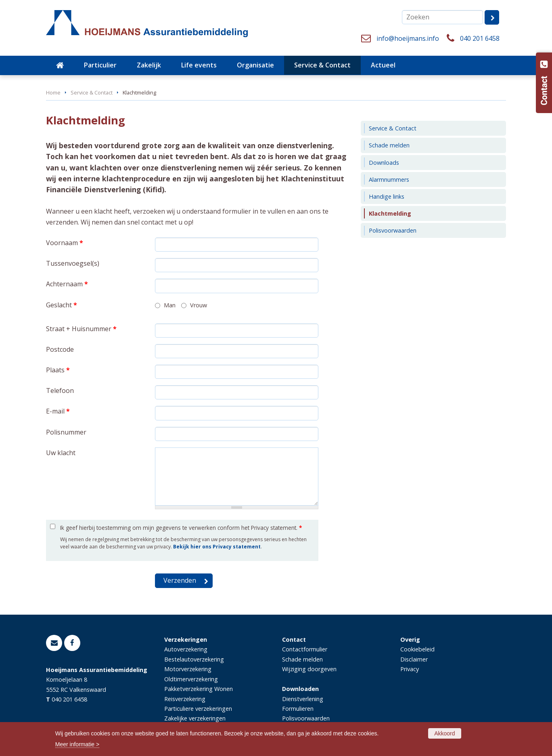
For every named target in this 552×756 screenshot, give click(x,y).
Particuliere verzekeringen (198, 709)
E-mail (58, 411)
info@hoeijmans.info (408, 38)
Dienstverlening (303, 699)
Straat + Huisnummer (81, 329)
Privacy (410, 669)
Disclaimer (414, 659)
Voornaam (65, 243)
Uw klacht (61, 453)
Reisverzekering (185, 699)
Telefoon (60, 391)
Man (170, 305)
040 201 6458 (480, 38)
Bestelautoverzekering (194, 659)
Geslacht (62, 305)
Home (53, 92)
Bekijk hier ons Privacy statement (217, 547)
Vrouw (199, 305)
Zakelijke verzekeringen (195, 718)
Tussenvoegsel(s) (73, 263)
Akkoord (444, 733)
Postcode (60, 349)
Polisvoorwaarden (306, 718)
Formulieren (298, 709)
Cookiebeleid (417, 649)
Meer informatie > (77, 744)
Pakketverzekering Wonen (199, 689)
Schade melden (302, 659)
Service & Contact (92, 92)
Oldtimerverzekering (191, 679)
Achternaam (67, 284)
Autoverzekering (186, 649)
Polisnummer (66, 432)
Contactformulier (305, 649)
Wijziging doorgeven (309, 669)
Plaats (58, 370)
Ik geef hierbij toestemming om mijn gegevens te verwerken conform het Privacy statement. (181, 528)
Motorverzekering (188, 669)
